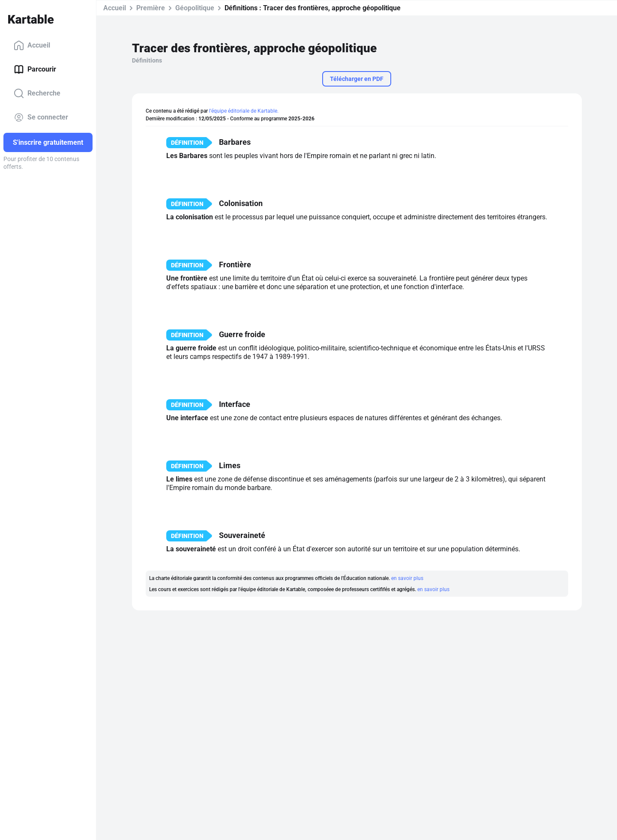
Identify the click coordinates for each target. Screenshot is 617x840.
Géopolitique (195, 8)
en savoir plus (407, 578)
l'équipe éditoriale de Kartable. (244, 111)
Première (151, 8)
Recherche (37, 93)
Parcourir (35, 69)
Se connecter (41, 117)
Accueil (32, 45)
